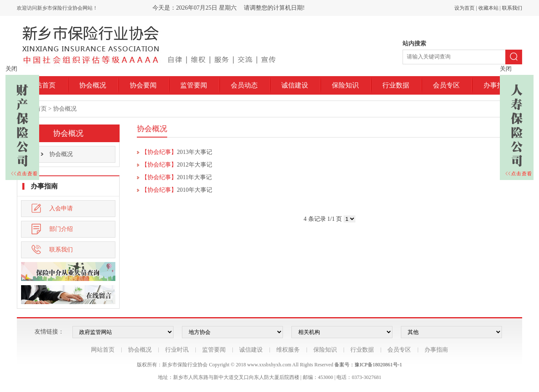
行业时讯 (177, 350)
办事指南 (497, 85)
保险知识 (345, 85)
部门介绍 (52, 229)
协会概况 (93, 85)
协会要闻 (143, 85)
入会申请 (52, 208)
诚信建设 (295, 85)
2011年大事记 (194, 177)
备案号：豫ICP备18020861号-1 (368, 365)
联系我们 (512, 8)
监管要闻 (194, 85)
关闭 (11, 69)
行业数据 (396, 85)
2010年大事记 (195, 190)
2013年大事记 (195, 152)
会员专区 (446, 85)
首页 (41, 109)
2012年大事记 (195, 165)
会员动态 (244, 85)
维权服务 (288, 350)
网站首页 (42, 85)
